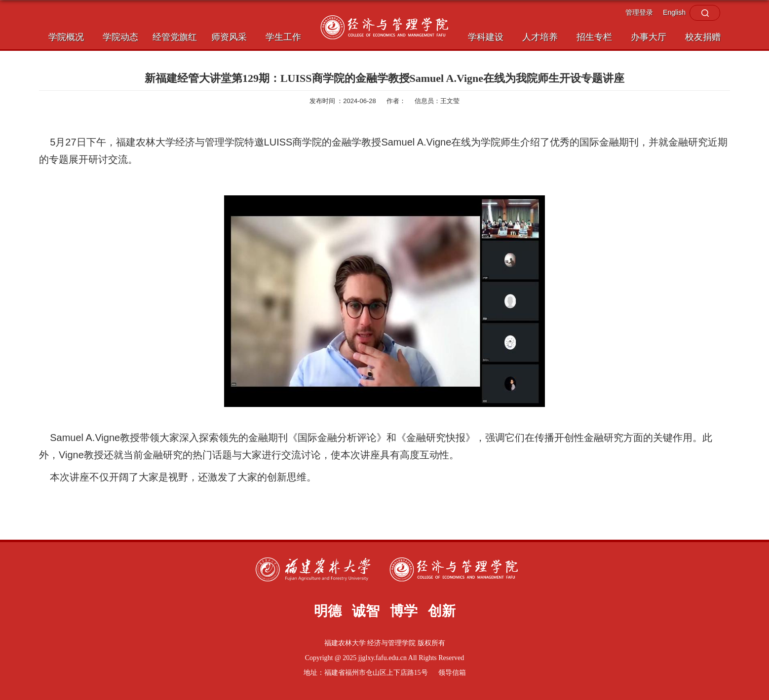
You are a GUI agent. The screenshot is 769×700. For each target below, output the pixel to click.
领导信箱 (452, 673)
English (674, 12)
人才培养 (540, 37)
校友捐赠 (703, 37)
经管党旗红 (175, 37)
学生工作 (283, 37)
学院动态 (120, 37)
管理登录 (639, 12)
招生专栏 (594, 37)
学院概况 (66, 37)
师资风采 (229, 37)
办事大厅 (649, 37)
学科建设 (486, 37)
